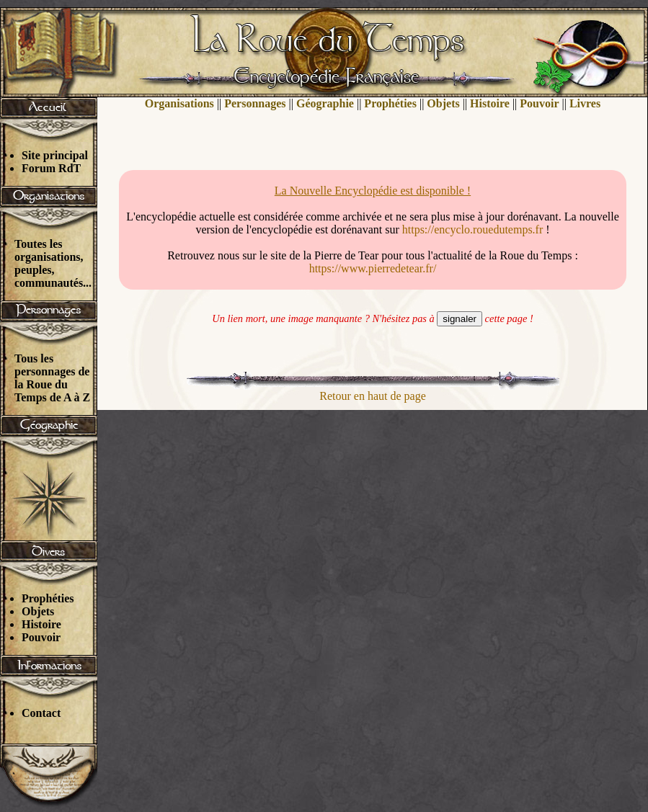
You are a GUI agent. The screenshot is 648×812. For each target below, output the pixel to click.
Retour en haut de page (373, 396)
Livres (585, 103)
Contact (41, 713)
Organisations (179, 103)
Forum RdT (51, 168)
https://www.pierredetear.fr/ (373, 268)
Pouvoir (41, 637)
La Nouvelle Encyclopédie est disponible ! (373, 191)
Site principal (55, 155)
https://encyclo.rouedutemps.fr (473, 229)
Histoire (41, 624)
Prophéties (48, 598)
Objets (38, 611)
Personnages (255, 103)
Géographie (325, 103)
